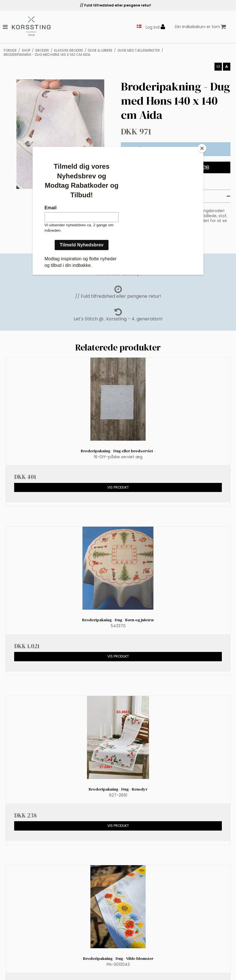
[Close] (202, 148)
